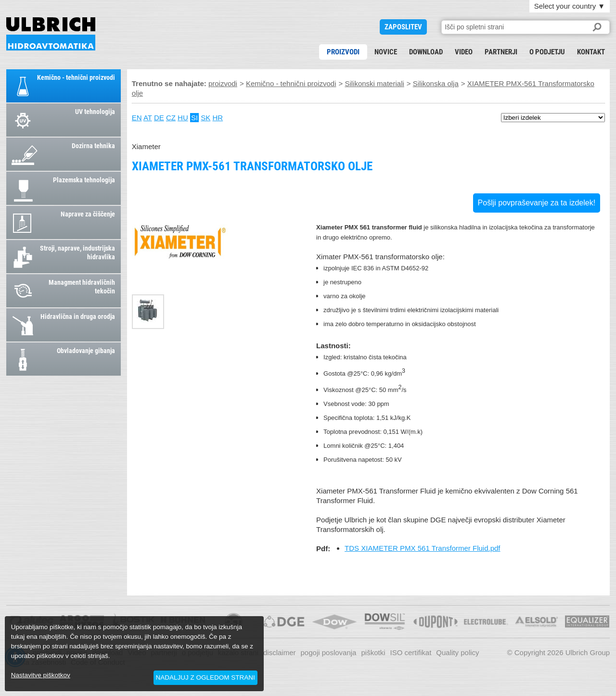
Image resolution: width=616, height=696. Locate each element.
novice (386, 52)
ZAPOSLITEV (403, 27)
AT (148, 118)
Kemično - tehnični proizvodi (291, 83)
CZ (171, 118)
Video (464, 52)
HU (183, 118)
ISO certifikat (411, 652)
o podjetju (547, 52)
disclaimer (280, 652)
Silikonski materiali (374, 83)
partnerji (501, 52)
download (426, 52)
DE (159, 118)
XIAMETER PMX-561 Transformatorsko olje (51, 34)
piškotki (373, 652)
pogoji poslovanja (329, 652)
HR (218, 118)
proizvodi (343, 52)
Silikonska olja (436, 83)
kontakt (591, 52)
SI (194, 118)
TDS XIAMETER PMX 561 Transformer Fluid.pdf (422, 548)
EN (137, 118)
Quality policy (457, 652)
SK (205, 118)
